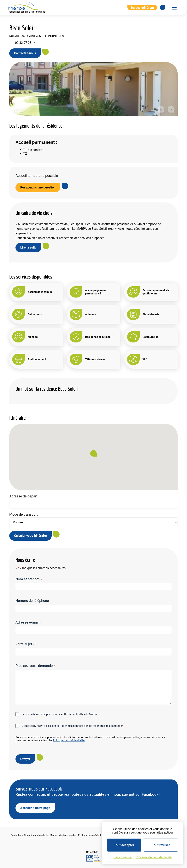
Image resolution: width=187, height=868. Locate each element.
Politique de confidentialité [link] (154, 857)
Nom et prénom (29, 579)
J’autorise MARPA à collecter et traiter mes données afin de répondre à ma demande (72, 726)
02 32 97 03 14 (25, 43)
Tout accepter (124, 845)
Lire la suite (28, 247)
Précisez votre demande (35, 666)
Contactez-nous (25, 53)
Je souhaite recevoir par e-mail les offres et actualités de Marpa (59, 714)
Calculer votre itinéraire (30, 536)
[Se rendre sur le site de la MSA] (94, 859)
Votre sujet (25, 644)
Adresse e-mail (28, 622)
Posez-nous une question (38, 187)
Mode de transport (23, 514)
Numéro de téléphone (32, 601)
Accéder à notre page (35, 808)
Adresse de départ (23, 496)
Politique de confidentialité (69, 740)
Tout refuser (161, 845)
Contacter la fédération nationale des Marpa (34, 835)
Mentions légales (67, 835)
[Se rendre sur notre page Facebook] (163, 8)
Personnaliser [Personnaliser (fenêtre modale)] (123, 857)
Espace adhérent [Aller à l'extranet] (142, 7)
